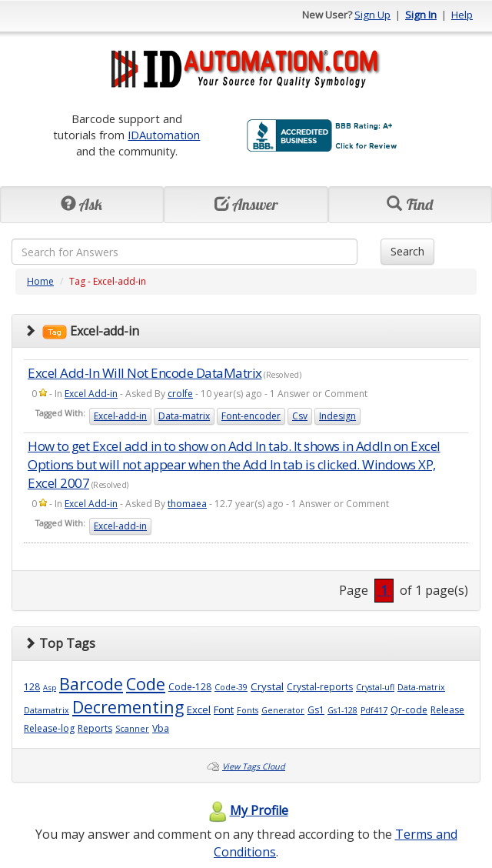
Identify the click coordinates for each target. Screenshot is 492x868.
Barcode (91, 684)
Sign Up (372, 15)
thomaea (187, 504)
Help (462, 15)
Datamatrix (47, 710)
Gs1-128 (342, 710)
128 (32, 687)
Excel (199, 709)
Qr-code (409, 710)
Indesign (337, 416)
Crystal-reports (320, 687)
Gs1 (316, 710)
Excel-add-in (120, 416)
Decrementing (128, 707)
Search (407, 251)
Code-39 (231, 687)
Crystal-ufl (375, 687)
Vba (161, 728)
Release (447, 710)
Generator (283, 710)
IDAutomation (164, 135)
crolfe (180, 394)
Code (146, 684)
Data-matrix (184, 416)
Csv (300, 416)
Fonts (248, 710)
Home (40, 281)
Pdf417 (374, 710)
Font (224, 709)
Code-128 (190, 687)
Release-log (49, 728)
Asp (50, 688)
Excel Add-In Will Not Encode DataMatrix (145, 373)
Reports (95, 728)
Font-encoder (251, 416)
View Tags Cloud (254, 766)
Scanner (132, 729)
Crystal (267, 686)
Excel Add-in (91, 394)
